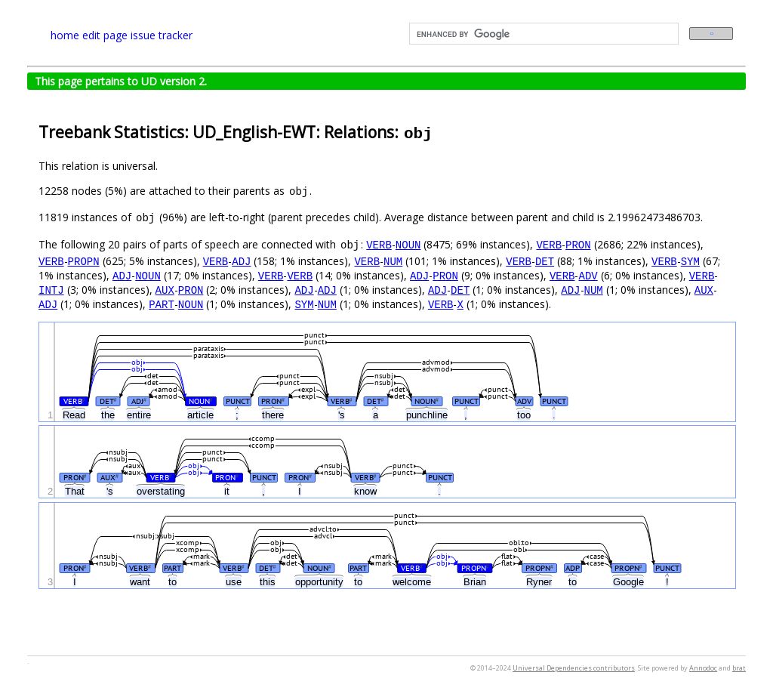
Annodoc (703, 668)
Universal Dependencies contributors (574, 668)
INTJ (51, 290)
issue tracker (162, 35)
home (65, 35)
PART (162, 304)
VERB (379, 244)
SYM (690, 261)
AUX (165, 290)
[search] (542, 34)
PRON (578, 244)
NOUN (408, 244)
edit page (105, 35)
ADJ (241, 261)
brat (739, 668)
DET (545, 261)
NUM (393, 261)
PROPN (84, 261)
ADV (588, 275)
